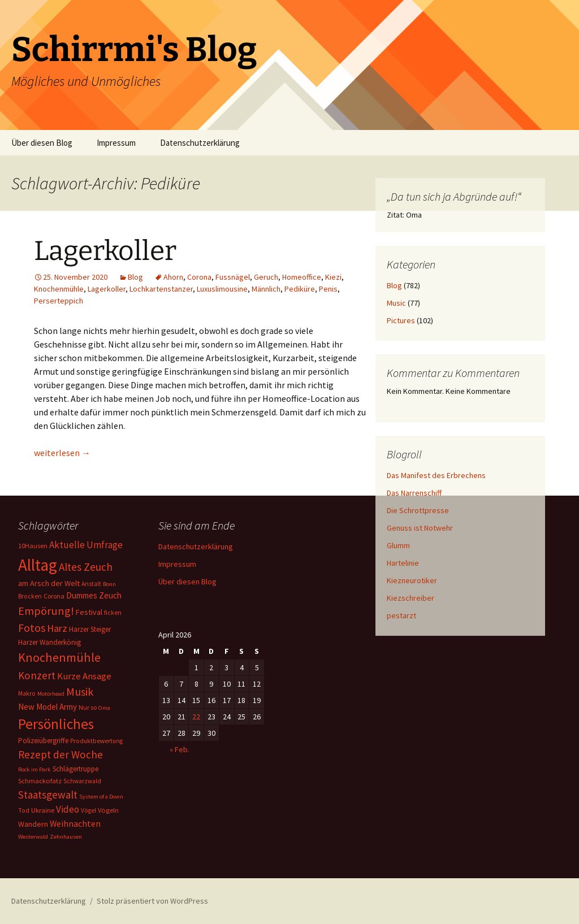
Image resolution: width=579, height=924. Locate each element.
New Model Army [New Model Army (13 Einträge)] (47, 707)
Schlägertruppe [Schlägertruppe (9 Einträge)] (75, 769)
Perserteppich (59, 301)
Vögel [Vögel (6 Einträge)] (88, 810)
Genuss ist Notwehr (420, 528)
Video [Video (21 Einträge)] (68, 809)
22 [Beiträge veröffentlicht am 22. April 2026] (196, 717)
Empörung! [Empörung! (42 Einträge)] (46, 611)
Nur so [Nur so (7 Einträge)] (88, 707)
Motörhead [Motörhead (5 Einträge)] (51, 694)
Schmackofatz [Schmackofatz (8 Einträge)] (40, 781)
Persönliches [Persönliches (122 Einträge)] (56, 724)
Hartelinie (403, 563)
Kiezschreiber (411, 598)
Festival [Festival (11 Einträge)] (89, 612)
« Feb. (180, 749)
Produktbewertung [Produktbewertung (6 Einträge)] (96, 741)
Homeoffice (302, 277)
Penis (328, 289)
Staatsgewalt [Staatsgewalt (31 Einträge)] (48, 795)
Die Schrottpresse (418, 510)
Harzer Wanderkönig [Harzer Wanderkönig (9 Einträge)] (49, 642)
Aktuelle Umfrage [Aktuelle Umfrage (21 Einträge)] (86, 545)
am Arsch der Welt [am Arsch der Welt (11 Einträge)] (49, 583)
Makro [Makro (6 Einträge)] (27, 693)
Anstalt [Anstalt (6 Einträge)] (91, 584)
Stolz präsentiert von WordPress (152, 901)
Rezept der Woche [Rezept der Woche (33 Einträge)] (61, 754)
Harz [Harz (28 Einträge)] (57, 628)
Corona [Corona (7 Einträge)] (54, 596)
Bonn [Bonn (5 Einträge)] (109, 584)
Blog (135, 277)
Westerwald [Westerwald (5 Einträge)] (33, 837)
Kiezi (333, 277)
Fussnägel (233, 277)
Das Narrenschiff (414, 493)
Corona (199, 277)
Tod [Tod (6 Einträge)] (24, 810)
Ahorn (173, 277)
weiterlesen (62, 453)
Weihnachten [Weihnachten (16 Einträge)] (75, 824)
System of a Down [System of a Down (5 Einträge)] (101, 797)
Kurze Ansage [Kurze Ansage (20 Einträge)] (84, 676)
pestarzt (401, 615)
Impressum (116, 143)
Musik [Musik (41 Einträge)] (80, 692)
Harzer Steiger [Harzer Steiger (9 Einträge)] (90, 629)
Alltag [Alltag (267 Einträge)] (38, 565)
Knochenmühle (59, 289)
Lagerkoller (105, 251)
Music (396, 303)
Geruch (266, 277)
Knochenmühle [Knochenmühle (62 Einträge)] (59, 657)
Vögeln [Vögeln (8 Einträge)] (108, 810)
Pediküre (300, 289)
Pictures (401, 320)
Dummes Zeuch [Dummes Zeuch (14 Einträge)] (94, 595)
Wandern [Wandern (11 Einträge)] (33, 824)
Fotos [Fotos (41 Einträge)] (32, 628)
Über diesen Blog (42, 143)
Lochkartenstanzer (161, 289)
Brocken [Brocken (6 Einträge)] (30, 596)
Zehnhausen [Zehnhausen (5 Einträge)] (66, 837)
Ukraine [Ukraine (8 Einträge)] (43, 810)
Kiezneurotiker (412, 580)
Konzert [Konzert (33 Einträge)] (37, 675)
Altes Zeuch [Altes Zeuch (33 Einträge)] (86, 567)
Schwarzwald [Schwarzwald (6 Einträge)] (82, 781)
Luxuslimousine (222, 289)
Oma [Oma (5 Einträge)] (104, 708)
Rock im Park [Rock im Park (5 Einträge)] (34, 769)
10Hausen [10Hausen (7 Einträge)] (33, 546)
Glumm (398, 545)
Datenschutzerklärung (200, 143)
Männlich (266, 289)
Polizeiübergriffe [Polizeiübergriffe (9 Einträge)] (43, 741)
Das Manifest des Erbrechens (436, 475)
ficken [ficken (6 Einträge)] (113, 613)
